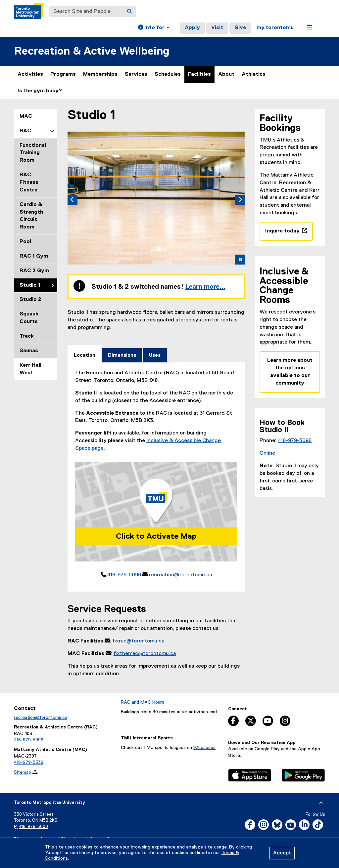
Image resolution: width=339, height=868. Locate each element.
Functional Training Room (33, 153)
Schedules (168, 74)
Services (136, 74)
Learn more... (205, 287)
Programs (63, 74)
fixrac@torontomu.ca (138, 642)
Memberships (100, 74)
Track (27, 336)
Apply (192, 28)
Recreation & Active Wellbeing (92, 51)
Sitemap (23, 773)
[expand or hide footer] (321, 803)
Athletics (254, 77)
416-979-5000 (33, 827)
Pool (25, 242)
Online (267, 453)
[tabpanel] (156, 475)
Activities (30, 74)
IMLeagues (204, 748)
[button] (154, 28)
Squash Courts (29, 318)
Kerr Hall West (30, 369)
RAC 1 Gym (34, 256)
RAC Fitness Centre (29, 183)
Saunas (29, 351)
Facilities (199, 74)
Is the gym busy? (40, 91)
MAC (26, 116)
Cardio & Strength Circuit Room (31, 216)
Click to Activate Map (156, 537)
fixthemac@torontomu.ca (145, 654)
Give (240, 28)
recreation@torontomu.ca (180, 575)
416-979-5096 (124, 575)
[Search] (129, 12)
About (226, 74)
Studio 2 (30, 300)
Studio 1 (30, 285)
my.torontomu (275, 28)
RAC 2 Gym (34, 271)
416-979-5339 (29, 763)
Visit (217, 28)
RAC (25, 131)
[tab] (154, 249)
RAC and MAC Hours (143, 703)
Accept (282, 853)
